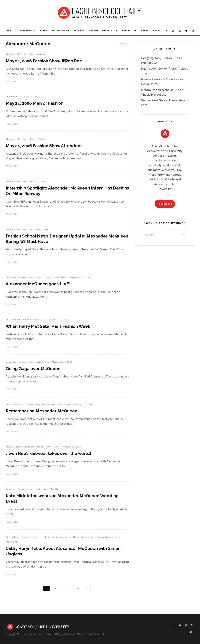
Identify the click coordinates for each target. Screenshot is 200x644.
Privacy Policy (102, 634)
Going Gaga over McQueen (33, 369)
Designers (11, 277)
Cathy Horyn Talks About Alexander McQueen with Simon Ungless (63, 551)
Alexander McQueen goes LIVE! (38, 284)
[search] (184, 235)
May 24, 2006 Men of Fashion (35, 103)
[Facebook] (167, 31)
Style (43, 31)
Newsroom (129, 31)
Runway (79, 31)
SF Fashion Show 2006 (17, 97)
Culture (29, 404)
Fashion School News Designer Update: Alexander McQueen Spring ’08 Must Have (67, 239)
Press (145, 31)
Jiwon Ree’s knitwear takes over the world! (48, 453)
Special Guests (43, 277)
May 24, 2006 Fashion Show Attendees (44, 146)
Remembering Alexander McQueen (42, 411)
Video (63, 277)
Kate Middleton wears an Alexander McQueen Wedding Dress (62, 498)
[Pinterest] (186, 31)
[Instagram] (180, 31)
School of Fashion (19, 31)
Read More (12, 81)
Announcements (14, 404)
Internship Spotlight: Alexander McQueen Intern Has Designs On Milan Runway (67, 191)
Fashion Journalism (61, 537)
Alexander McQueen (16, 54)
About (157, 31)
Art (7, 320)
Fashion (22, 277)
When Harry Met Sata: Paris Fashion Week (48, 326)
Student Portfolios (103, 31)
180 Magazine (61, 31)
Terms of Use (84, 634)
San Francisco (88, 537)
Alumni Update (14, 447)
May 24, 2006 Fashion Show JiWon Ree (44, 61)
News (31, 277)
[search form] (161, 235)
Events (36, 537)
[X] (173, 31)
